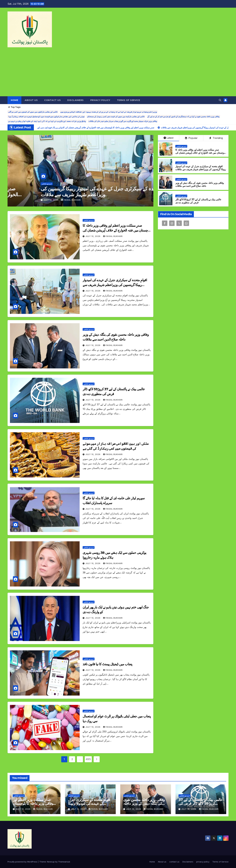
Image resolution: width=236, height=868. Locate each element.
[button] (220, 100)
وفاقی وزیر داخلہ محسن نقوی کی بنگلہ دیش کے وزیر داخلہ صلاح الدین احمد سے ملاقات (200, 185)
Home (14, 100)
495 (88, 759)
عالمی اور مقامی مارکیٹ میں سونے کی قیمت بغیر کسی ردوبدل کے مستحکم (116, 117)
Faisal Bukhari (45, 200)
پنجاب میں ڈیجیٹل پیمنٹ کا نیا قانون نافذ (107, 664)
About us (31, 100)
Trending (216, 138)
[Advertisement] (118, 74)
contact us (52, 100)
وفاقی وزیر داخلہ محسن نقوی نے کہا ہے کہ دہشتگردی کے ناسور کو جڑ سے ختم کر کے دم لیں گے (183, 117)
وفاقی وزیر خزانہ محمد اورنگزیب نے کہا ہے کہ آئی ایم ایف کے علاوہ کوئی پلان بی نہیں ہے (47, 121)
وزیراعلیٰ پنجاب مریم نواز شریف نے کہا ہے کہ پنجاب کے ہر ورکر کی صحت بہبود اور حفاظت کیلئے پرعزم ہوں (109, 112)
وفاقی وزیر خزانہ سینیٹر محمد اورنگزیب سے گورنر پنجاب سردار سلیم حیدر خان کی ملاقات (123, 121)
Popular (191, 138)
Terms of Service (129, 100)
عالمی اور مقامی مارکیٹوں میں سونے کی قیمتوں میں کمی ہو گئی (33, 112)
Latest (168, 138)
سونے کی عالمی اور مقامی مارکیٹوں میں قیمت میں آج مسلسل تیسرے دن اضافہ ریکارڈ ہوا (46, 117)
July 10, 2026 (26, 200)
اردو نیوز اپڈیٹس (21, 184)
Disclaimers (75, 100)
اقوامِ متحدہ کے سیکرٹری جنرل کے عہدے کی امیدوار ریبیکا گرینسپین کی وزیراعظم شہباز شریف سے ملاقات (201, 168)
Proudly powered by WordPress (23, 862)
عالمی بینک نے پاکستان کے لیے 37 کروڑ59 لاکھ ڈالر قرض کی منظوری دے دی (198, 201)
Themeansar (64, 862)
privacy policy (100, 100)
